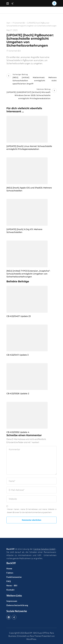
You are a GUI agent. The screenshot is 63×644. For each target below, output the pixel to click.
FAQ (9, 581)
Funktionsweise (14, 577)
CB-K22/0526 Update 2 (18, 394)
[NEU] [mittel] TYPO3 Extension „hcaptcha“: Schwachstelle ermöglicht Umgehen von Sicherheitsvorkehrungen (28, 274)
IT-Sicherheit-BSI (14, 51)
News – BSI (12, 585)
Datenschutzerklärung (17, 605)
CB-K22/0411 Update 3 (17, 355)
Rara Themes (36, 636)
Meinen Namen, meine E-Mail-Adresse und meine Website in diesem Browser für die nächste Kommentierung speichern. (32, 511)
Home (9, 568)
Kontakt (10, 590)
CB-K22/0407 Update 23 (19, 316)
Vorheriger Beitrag (31, 79)
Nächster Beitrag (31, 94)
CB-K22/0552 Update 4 (18, 432)
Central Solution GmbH (44, 549)
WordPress (31, 639)
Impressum (12, 601)
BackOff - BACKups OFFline (37, 633)
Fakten (10, 573)
